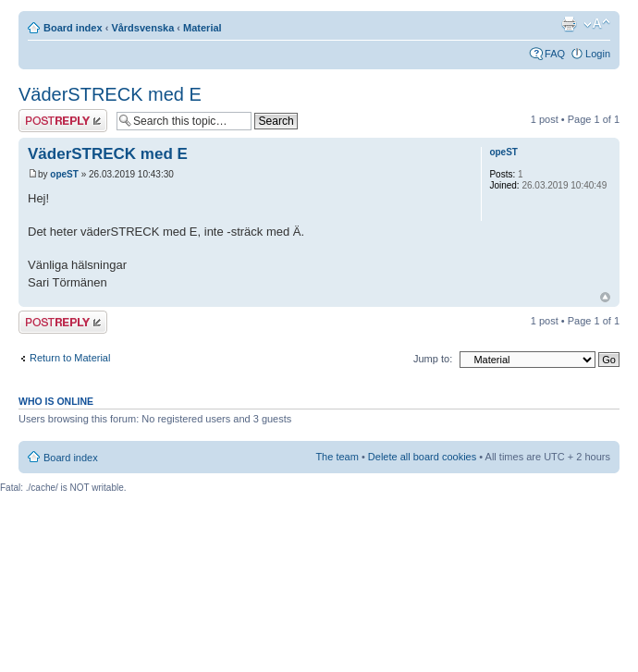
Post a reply (63, 121)
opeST (64, 174)
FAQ (555, 54)
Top (605, 297)
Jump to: (433, 359)
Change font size (597, 24)
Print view (569, 24)
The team (337, 457)
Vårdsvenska (142, 28)
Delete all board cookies (422, 457)
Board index (73, 28)
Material (202, 28)
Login (598, 54)
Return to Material (70, 358)
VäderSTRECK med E (110, 94)
